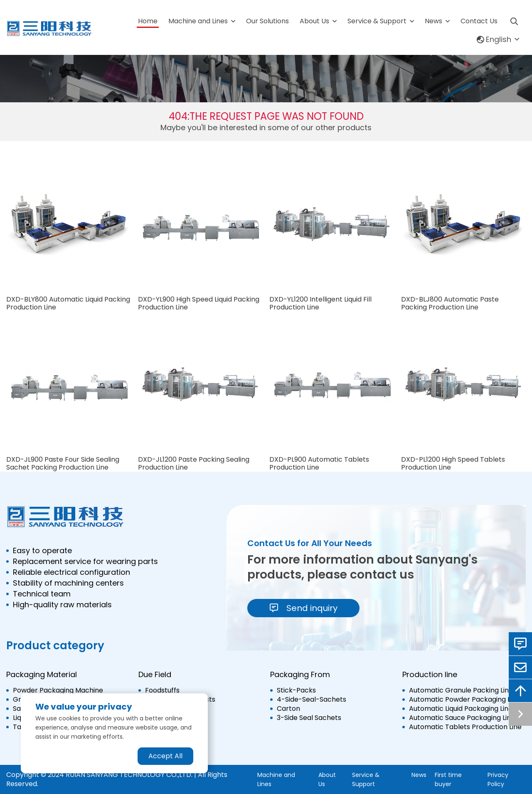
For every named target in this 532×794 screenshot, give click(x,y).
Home (148, 21)
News (433, 21)
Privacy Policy (498, 779)
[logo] (49, 29)
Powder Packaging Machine (58, 690)
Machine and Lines (198, 21)
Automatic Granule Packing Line (461, 690)
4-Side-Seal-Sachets (312, 700)
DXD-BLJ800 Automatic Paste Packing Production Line (450, 303)
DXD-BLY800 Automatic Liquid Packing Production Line (68, 303)
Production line (430, 675)
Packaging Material (42, 675)
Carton (288, 709)
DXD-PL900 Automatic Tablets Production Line (319, 463)
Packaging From (300, 675)
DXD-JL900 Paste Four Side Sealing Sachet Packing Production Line (63, 463)
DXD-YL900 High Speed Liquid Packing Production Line (199, 303)
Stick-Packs (296, 690)
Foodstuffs (162, 690)
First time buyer (448, 779)
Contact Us (479, 21)
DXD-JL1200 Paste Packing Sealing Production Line (194, 463)
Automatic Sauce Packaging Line (462, 718)
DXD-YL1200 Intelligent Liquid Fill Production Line (320, 303)
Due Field (155, 675)
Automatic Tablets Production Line (465, 727)
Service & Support (377, 21)
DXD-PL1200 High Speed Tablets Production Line (453, 463)
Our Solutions (267, 21)
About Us (314, 21)
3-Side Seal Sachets (309, 718)
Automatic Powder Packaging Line (464, 700)
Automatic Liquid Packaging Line (461, 709)
